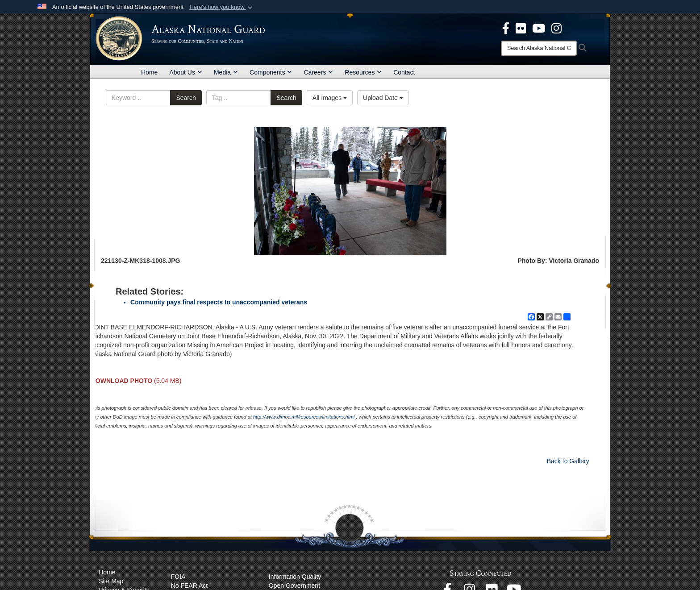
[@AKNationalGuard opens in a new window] (556, 28)
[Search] (539, 48)
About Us (186, 72)
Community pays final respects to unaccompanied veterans (219, 302)
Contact (404, 72)
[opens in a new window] (506, 28)
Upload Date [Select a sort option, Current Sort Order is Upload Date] (383, 98)
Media (226, 72)
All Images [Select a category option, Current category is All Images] (330, 98)
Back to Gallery (568, 461)
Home (149, 72)
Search (186, 98)
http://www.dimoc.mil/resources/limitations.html (304, 417)
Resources (363, 72)
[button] (222, 7)
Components (271, 72)
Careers (318, 72)
